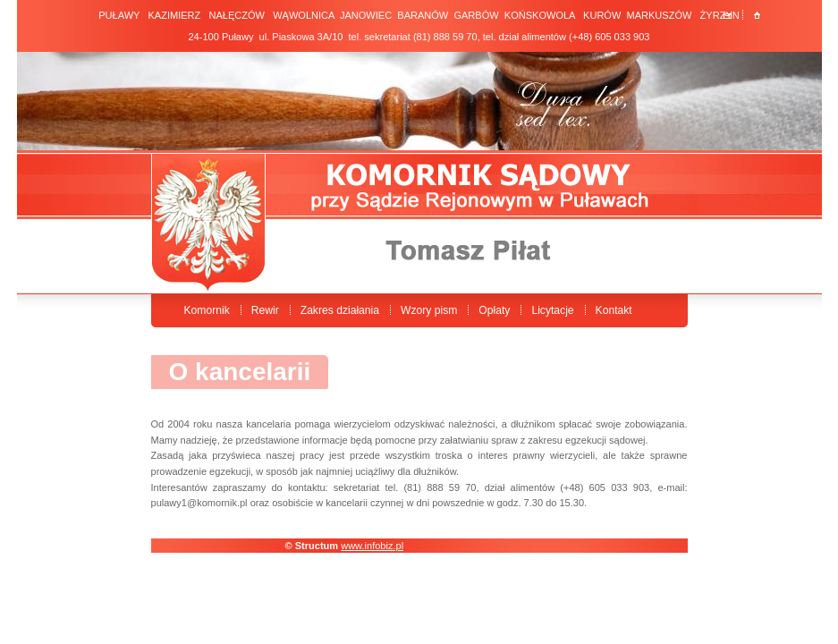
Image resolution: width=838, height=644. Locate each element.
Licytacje (552, 310)
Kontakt (614, 310)
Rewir (265, 310)
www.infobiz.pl (372, 546)
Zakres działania (340, 310)
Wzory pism (429, 310)
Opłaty (494, 310)
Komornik (207, 310)
